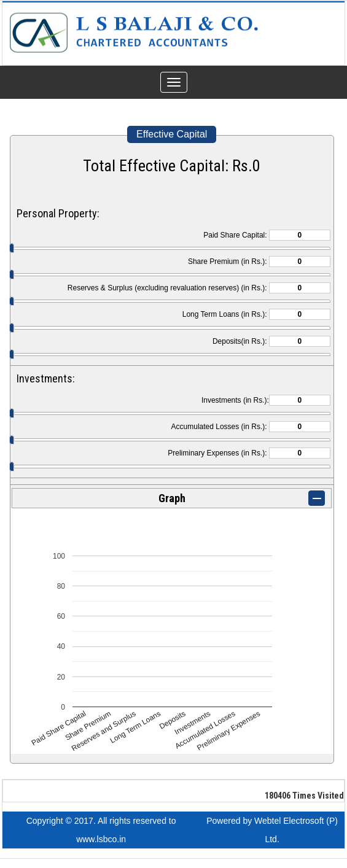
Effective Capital (172, 134)
